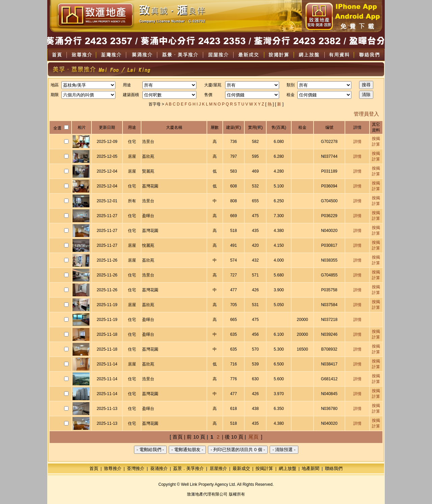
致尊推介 (113, 468)
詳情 (357, 142)
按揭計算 (264, 468)
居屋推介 (218, 468)
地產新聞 (310, 468)
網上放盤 (288, 468)
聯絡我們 (334, 468)
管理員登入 (366, 114)
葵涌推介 (159, 468)
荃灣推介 (136, 468)
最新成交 (241, 468)
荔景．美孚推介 (188, 468)
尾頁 (253, 437)
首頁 (94, 468)
